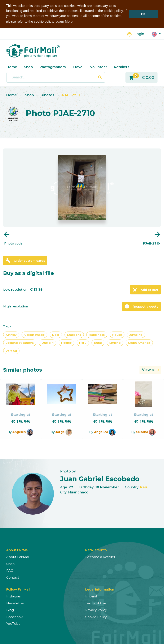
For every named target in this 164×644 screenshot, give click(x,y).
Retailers (122, 67)
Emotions (74, 335)
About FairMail (18, 557)
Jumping (136, 335)
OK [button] (143, 14)
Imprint (91, 596)
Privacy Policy (96, 610)
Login (139, 34)
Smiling (115, 343)
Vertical (11, 351)
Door (56, 335)
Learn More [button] (64, 21)
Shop (28, 67)
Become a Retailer (100, 557)
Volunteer (99, 67)
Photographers (53, 67)
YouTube (13, 624)
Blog (10, 610)
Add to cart (145, 290)
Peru (83, 343)
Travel (78, 67)
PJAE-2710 (71, 95)
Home (12, 67)
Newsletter (15, 603)
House (117, 335)
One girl (48, 343)
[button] (156, 34)
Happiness (97, 335)
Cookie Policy (96, 617)
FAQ (10, 570)
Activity (11, 335)
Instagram (14, 596)
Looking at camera (20, 343)
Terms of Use (96, 603)
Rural (98, 343)
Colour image (34, 335)
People (66, 343)
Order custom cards (25, 260)
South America (139, 343)
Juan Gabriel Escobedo (100, 479)
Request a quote (141, 306)
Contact (13, 577)
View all (149, 370)
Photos (48, 95)
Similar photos (23, 370)
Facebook (14, 617)
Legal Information (100, 589)
